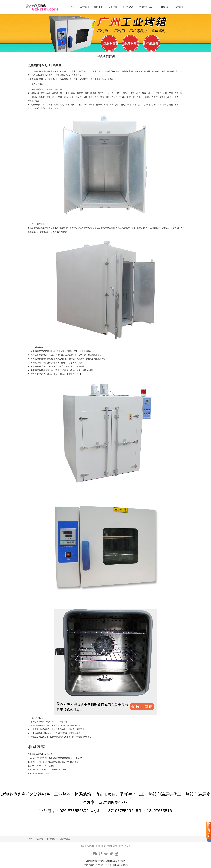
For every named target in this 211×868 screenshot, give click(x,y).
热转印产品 (128, 7)
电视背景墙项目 (87, 846)
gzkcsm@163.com (41, 773)
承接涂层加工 (146, 7)
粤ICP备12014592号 (104, 865)
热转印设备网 (125, 846)
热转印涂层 (112, 846)
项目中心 (113, 7)
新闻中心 (99, 7)
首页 (72, 7)
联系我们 (178, 7)
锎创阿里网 (101, 846)
